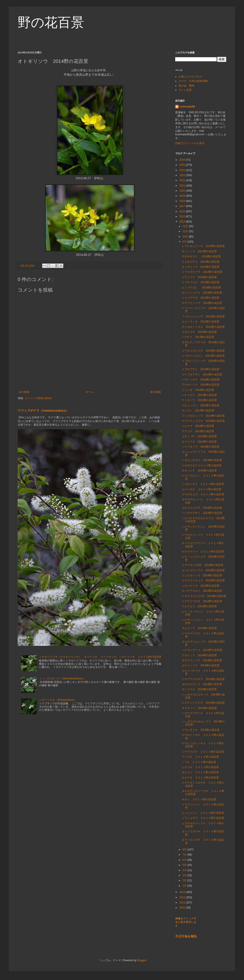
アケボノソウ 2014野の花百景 (201, 385)
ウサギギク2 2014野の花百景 (201, 256)
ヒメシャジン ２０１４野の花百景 (203, 813)
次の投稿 (24, 392)
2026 (183, 160)
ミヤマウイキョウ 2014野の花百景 (203, 580)
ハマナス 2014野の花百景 (198, 337)
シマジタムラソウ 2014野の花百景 (203, 246)
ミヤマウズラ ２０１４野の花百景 (203, 752)
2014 (183, 222)
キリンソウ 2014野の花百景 (199, 251)
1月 (185, 886)
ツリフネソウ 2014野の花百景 (201, 447)
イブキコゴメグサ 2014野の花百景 (203, 351)
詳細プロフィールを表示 (190, 143)
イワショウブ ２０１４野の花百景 (203, 818)
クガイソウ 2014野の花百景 (199, 655)
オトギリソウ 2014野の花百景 (201, 267)
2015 (183, 217)
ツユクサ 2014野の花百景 (198, 426)
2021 (183, 186)
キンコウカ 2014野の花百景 (199, 689)
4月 (185, 870)
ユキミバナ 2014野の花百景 (199, 436)
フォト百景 (185, 90)
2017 (183, 206)
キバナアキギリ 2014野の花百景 (202, 591)
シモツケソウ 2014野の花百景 (201, 586)
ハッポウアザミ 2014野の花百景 (202, 513)
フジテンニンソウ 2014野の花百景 (203, 317)
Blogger (142, 960)
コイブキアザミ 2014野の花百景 (202, 375)
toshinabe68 (187, 107)
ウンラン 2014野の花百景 (198, 411)
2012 (183, 897)
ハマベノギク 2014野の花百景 (201, 380)
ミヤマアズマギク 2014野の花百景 (203, 679)
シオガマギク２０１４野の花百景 (202, 465)
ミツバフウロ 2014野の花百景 (201, 298)
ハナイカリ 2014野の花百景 (199, 395)
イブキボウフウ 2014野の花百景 (202, 272)
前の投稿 (156, 392)
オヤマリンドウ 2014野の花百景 (202, 660)
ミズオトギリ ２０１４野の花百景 (203, 484)
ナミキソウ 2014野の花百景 (199, 400)
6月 (185, 860)
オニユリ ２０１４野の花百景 (200, 772)
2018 (183, 201)
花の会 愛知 (186, 86)
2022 (183, 180)
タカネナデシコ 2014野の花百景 (202, 684)
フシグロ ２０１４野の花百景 (200, 757)
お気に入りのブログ (190, 77)
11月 (186, 231)
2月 (185, 880)
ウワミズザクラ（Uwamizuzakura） (43, 411)
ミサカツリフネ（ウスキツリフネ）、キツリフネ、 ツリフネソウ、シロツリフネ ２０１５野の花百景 (100, 657)
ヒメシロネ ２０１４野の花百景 (202, 489)
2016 (183, 211)
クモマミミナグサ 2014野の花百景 (203, 703)
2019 (183, 196)
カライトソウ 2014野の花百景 (201, 665)
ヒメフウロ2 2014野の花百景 (201, 288)
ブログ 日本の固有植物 (193, 81)
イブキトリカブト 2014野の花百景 (203, 356)
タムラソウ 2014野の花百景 (199, 628)
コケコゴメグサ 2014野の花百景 (202, 508)
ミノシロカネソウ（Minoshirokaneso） (62, 678)
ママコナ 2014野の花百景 (198, 431)
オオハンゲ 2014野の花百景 (199, 471)
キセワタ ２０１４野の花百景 (200, 778)
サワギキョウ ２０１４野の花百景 (203, 494)
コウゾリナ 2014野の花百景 (199, 277)
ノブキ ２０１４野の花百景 (199, 762)
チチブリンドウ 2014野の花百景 (202, 303)
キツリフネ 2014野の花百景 (199, 442)
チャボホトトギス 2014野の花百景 (203, 327)
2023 (183, 175)
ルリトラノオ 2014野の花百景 (201, 322)
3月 (185, 875)
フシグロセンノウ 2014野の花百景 (203, 416)
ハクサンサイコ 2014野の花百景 (202, 650)
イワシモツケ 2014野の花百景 (201, 730)
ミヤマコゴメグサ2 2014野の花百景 (204, 596)
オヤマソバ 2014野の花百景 (199, 708)
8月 (185, 850)
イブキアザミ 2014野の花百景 (201, 369)
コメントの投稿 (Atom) (38, 398)
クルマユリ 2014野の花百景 (199, 606)
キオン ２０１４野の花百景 (199, 799)
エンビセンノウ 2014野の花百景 (202, 575)
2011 (183, 903)
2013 (183, 892)
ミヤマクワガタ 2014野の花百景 (202, 601)
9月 (185, 242)
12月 (186, 226)
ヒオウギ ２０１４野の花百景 (200, 767)
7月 (185, 855)
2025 (183, 165)
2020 (183, 191)
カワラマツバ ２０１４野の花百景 (203, 552)
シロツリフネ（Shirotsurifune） (58, 700)
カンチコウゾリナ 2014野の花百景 (203, 570)
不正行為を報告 (186, 936)
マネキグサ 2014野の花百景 (199, 332)
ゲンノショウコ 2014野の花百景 (202, 293)
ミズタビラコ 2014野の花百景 (201, 262)
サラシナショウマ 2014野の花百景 (203, 421)
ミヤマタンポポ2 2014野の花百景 (203, 565)
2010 (183, 908)
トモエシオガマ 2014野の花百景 (202, 460)
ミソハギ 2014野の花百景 (198, 390)
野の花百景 (51, 22)
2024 (183, 170)
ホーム (90, 392)
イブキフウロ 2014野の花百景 (201, 282)
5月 (185, 865)
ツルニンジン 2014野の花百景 (201, 405)
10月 (186, 237)
